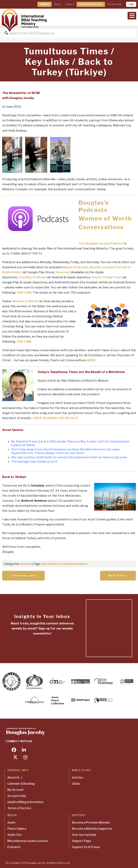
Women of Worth (105, 218)
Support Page (81, 841)
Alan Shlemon (51, 564)
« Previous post (23, 575)
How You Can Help (84, 835)
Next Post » (118, 575)
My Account (16, 790)
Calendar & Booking (21, 784)
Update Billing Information (25, 802)
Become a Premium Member (91, 823)
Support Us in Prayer (86, 847)
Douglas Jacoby (36, 863)
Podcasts (14, 847)
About (57, 4)
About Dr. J (15, 778)
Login (131, 4)
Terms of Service (19, 808)
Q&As (76, 784)
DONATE (44, 4)
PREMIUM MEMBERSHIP (91, 4)
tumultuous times (75, 564)
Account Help (114, 4)
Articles (26, 564)
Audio (11, 823)
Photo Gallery (17, 829)
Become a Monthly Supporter (92, 829)
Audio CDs (14, 835)
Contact (70, 4)
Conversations (101, 227)
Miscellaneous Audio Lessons (28, 841)
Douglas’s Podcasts (94, 206)
